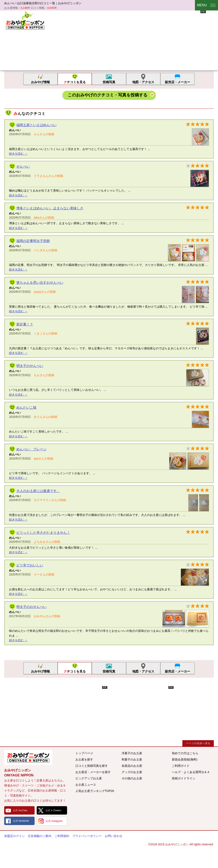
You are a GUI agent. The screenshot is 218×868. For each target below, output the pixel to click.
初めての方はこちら (185, 753)
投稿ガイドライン (184, 778)
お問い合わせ (114, 836)
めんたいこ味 (26, 407)
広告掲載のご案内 (40, 836)
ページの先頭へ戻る (198, 743)
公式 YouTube (20, 810)
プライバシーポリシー (87, 836)
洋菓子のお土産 (132, 753)
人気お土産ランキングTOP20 (95, 791)
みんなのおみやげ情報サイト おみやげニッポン (28, 757)
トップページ (84, 753)
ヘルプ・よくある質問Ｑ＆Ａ (191, 772)
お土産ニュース (86, 785)
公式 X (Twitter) (53, 810)
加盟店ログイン (14, 836)
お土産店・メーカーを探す (93, 772)
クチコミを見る (75, 82)
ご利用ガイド (181, 766)
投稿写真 (109, 82)
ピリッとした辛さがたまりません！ (43, 533)
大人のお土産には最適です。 (38, 491)
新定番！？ (25, 324)
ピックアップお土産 (89, 778)
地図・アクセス (143, 82)
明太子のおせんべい (31, 607)
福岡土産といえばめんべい (36, 125)
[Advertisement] (107, 40)
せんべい (23, 166)
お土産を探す (84, 759)
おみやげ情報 (40, 82)
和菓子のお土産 (132, 759)
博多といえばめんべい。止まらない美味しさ (50, 208)
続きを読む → (18, 154)
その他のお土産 (132, 778)
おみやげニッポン (25, 20)
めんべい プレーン (31, 449)
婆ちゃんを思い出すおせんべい (40, 283)
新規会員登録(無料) (185, 759)
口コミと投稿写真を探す (92, 766)
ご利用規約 (62, 836)
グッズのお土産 (132, 772)
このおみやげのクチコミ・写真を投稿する (108, 95)
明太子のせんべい (30, 366)
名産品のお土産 (132, 766)
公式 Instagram (54, 821)
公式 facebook (21, 821)
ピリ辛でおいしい (30, 565)
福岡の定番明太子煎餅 (33, 241)
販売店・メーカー (178, 82)
